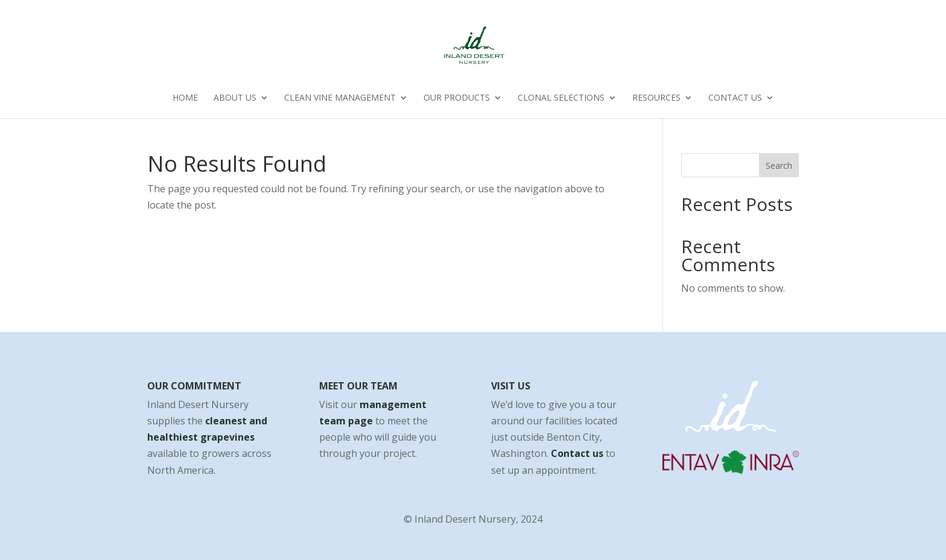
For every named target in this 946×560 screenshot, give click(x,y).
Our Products (457, 98)
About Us (235, 98)
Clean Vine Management (340, 98)
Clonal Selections (561, 98)
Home (185, 98)
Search (779, 165)
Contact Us (735, 98)
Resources (656, 98)
